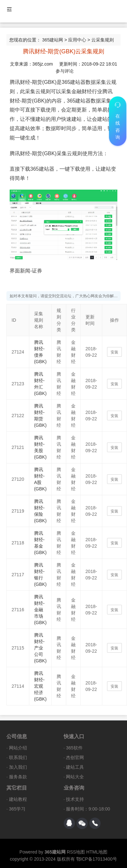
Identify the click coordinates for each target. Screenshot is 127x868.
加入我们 (18, 767)
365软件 (74, 748)
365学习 (17, 809)
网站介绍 (18, 748)
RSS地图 (76, 852)
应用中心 (77, 40)
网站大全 (75, 777)
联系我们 (18, 757)
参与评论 (65, 71)
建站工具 (75, 767)
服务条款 (18, 777)
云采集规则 (103, 40)
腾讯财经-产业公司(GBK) (40, 648)
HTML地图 (97, 852)
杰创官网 (75, 757)
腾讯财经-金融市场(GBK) (40, 610)
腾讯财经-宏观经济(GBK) (40, 686)
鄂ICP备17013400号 (97, 859)
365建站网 (53, 40)
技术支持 (75, 799)
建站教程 (18, 799)
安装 (114, 352)
